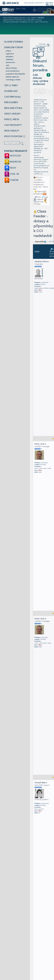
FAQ (39, 197)
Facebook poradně (38, 151)
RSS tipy (42, 44)
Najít (45, 197)
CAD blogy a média (13, 80)
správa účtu (10, 62)
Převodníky (44, 22)
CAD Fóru (39, 142)
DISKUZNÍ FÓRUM (14, 47)
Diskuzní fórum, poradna (40, 61)
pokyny (8, 51)
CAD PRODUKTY (13, 125)
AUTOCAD (13, 156)
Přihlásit (37, 204)
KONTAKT (39, 3)
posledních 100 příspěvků (15, 74)
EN (48, 5)
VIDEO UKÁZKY (12, 114)
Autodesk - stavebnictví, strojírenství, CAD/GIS (39, 183)
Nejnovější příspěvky (40, 193)
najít (7, 65)
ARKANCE (29, 3)
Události (38, 200)
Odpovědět (40, 242)
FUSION (11, 180)
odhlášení (10, 59)
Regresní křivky (27, 22)
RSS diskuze (41, 46)
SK (51, 3)
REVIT (10, 168)
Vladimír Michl (42, 262)
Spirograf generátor (11, 22)
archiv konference (13, 71)
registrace (10, 54)
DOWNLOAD (11, 91)
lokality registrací (12, 77)
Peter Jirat (40, 444)
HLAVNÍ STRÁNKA (14, 42)
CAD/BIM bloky (12, 97)
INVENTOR (13, 162)
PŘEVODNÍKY (11, 102)
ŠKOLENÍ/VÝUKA (13, 108)
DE (52, 5)
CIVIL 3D (12, 174)
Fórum (39, 178)
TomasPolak (41, 783)
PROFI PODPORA (13, 136)
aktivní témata (11, 68)
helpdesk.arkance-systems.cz (41, 173)
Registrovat (39, 202)
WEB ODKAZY (12, 131)
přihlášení (10, 57)
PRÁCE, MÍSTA (12, 119)
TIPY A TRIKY (11, 85)
